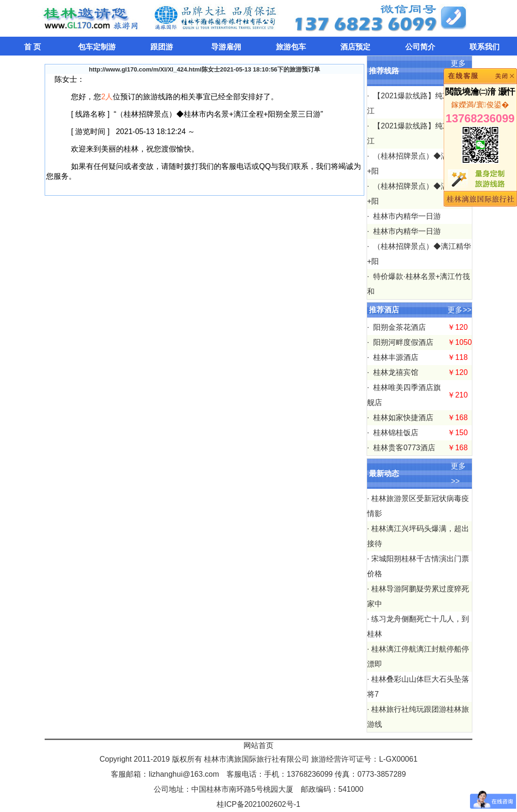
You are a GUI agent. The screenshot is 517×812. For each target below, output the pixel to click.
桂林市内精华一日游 (406, 216)
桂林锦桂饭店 (395, 433)
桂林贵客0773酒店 (403, 448)
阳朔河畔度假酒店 (402, 342)
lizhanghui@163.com (184, 774)
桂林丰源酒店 (395, 357)
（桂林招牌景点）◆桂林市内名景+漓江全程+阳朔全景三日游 (218, 114)
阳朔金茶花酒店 (399, 327)
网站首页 (258, 745)
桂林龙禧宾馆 (395, 372)
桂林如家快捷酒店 (402, 418)
